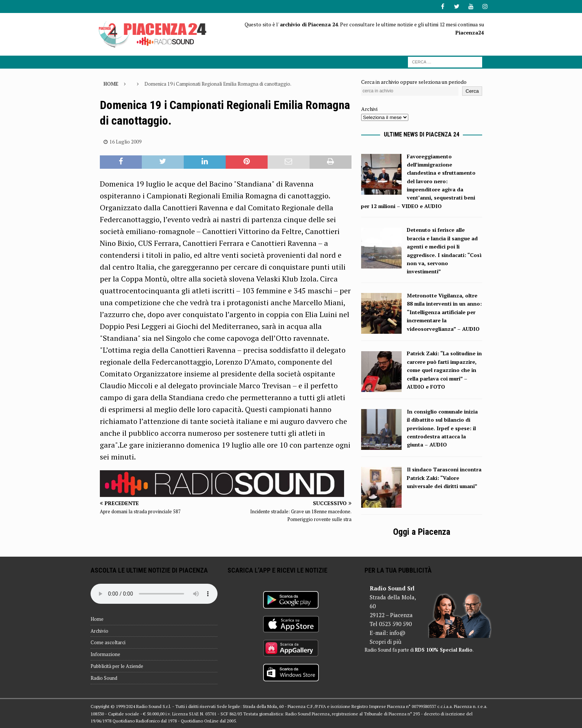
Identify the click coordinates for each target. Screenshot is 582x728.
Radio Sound (104, 678)
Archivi (369, 109)
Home (97, 619)
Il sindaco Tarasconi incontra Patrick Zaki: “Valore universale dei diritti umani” (444, 478)
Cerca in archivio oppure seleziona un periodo (414, 82)
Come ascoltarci (108, 642)
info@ (397, 633)
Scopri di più (385, 642)
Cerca (472, 91)
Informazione (105, 654)
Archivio (99, 631)
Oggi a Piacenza (422, 532)
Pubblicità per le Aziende (117, 666)
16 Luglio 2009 (125, 142)
